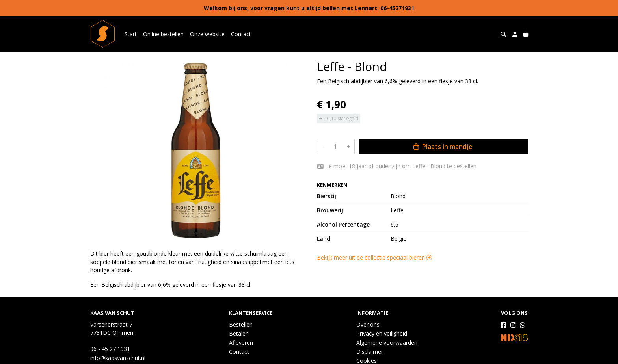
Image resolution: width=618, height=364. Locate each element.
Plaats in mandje (443, 147)
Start (131, 34)
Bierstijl (327, 196)
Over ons (368, 324)
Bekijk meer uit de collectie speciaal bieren (374, 257)
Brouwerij (330, 210)
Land (324, 239)
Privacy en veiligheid (382, 333)
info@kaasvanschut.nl (118, 358)
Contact (241, 34)
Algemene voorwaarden (387, 343)
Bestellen (241, 324)
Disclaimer (370, 352)
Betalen (239, 333)
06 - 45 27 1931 (110, 349)
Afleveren (241, 343)
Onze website (207, 34)
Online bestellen (163, 34)
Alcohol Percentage (343, 224)
